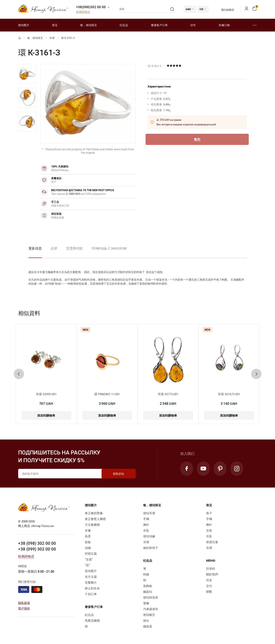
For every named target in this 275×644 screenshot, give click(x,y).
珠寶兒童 (212, 542)
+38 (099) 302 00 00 (37, 549)
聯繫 (209, 592)
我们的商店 (225, 10)
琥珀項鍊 (149, 536)
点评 (54, 248)
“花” (87, 565)
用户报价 (24, 608)
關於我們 (212, 574)
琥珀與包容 (151, 597)
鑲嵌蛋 (148, 626)
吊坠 (146, 530)
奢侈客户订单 (159, 25)
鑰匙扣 (148, 592)
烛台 (146, 620)
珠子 (209, 513)
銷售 (193, 25)
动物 (88, 548)
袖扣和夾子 (151, 548)
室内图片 (91, 571)
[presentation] (19, 374)
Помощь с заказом (109, 248)
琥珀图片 (24, 25)
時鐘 (146, 574)
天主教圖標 (92, 525)
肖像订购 (224, 25)
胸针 (146, 525)
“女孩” (89, 559)
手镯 (146, 519)
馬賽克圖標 (92, 620)
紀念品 (89, 615)
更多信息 (35, 248)
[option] (27, 74)
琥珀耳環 (149, 513)
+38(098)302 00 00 (91, 7)
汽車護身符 (151, 609)
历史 (209, 580)
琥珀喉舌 (149, 615)
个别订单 (91, 594)
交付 (209, 586)
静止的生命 (92, 588)
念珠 (209, 530)
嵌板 (88, 542)
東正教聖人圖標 (95, 519)
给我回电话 (83, 12)
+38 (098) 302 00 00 (37, 543)
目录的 (211, 568)
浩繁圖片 (91, 582)
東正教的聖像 (94, 513)
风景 (88, 536)
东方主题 (91, 577)
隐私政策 (24, 603)
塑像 (146, 603)
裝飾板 (148, 586)
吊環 (52, 38)
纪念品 (124, 25)
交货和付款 (75, 248)
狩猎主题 (91, 554)
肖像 (88, 530)
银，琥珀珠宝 (89, 25)
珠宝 (55, 25)
